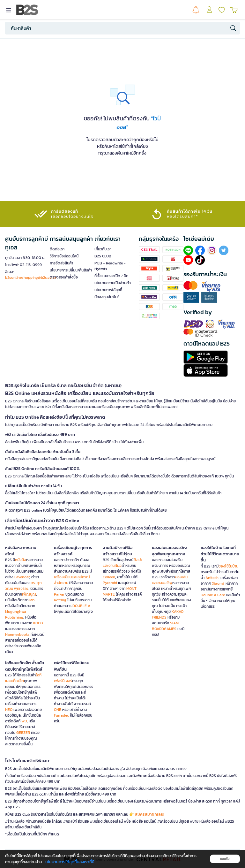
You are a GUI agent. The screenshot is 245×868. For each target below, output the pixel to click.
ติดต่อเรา (57, 249)
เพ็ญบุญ (29, 594)
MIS (32, 600)
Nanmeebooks (17, 635)
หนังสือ (21, 560)
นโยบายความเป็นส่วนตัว (113, 283)
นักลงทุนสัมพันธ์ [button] (107, 297)
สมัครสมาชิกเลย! (150, 814)
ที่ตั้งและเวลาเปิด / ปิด (111, 276)
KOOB (38, 623)
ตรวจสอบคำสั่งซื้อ (64, 277)
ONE (58, 710)
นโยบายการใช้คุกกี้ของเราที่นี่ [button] (70, 862)
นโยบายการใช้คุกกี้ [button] (108, 290)
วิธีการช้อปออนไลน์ (64, 256)
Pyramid (110, 583)
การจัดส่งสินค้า (61, 263)
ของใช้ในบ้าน (228, 566)
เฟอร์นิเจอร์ (63, 681)
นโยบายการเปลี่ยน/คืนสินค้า (71, 270)
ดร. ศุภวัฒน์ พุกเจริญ (23, 586)
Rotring (60, 600)
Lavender (22, 577)
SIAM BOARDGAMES (165, 626)
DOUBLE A (81, 606)
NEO (9, 710)
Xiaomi (218, 583)
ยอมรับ (225, 859)
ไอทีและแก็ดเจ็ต (23, 678)
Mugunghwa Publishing (16, 614)
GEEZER (23, 733)
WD (24, 721)
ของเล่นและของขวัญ (170, 580)
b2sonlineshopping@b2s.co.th (30, 278)
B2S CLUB (103, 256)
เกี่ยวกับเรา (103, 249)
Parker (59, 594)
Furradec (61, 715)
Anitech (212, 578)
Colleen (109, 577)
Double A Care (213, 595)
